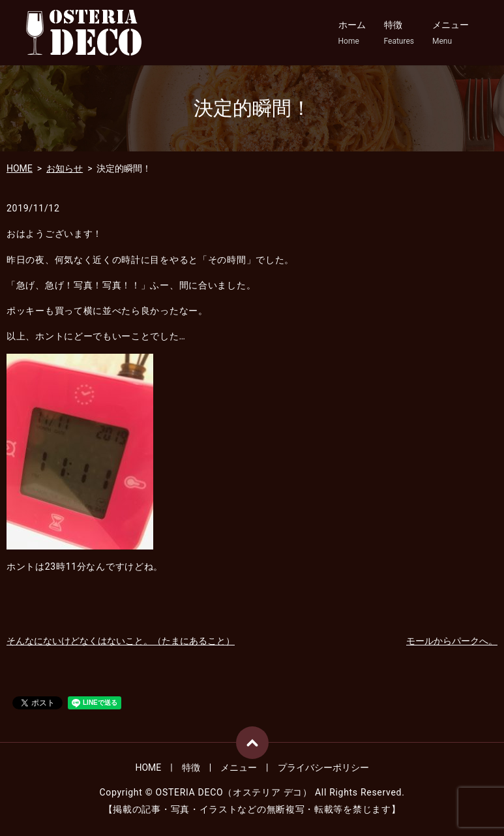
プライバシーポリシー (323, 767)
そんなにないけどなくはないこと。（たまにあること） (121, 641)
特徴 (399, 33)
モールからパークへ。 (452, 641)
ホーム (352, 33)
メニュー (451, 33)
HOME (20, 168)
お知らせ (65, 168)
